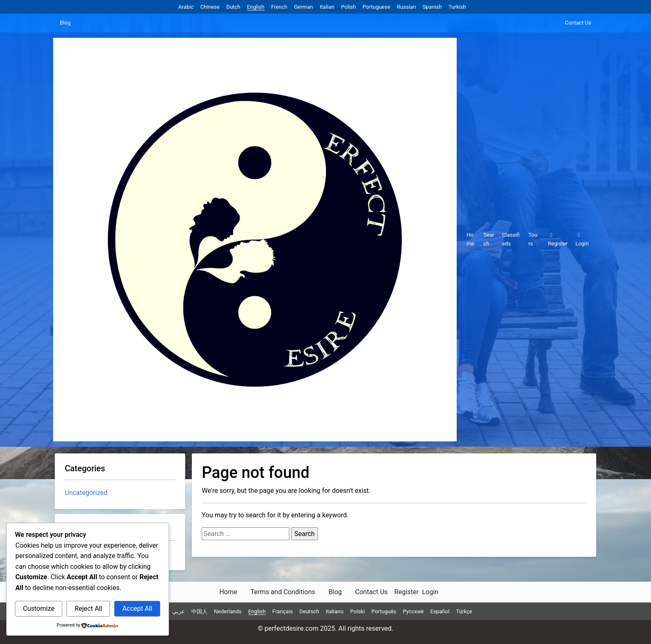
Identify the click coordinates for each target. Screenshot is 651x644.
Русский (413, 611)
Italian (327, 7)
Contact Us (578, 23)
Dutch (233, 7)
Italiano (335, 611)
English (256, 7)
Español (440, 611)
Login (582, 239)
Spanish (432, 7)
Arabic (186, 7)
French (279, 7)
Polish (348, 7)
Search (489, 239)
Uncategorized (86, 493)
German (303, 7)
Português (384, 611)
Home (470, 239)
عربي (179, 611)
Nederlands (228, 611)
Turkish (457, 7)
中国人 (199, 611)
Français (283, 611)
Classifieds (511, 239)
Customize (39, 608)
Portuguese (376, 7)
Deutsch (309, 611)
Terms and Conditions (283, 592)
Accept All (137, 608)
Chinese (210, 7)
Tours (533, 239)
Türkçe (464, 611)
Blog (65, 23)
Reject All (88, 608)
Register (558, 239)
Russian (406, 7)
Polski (357, 611)
